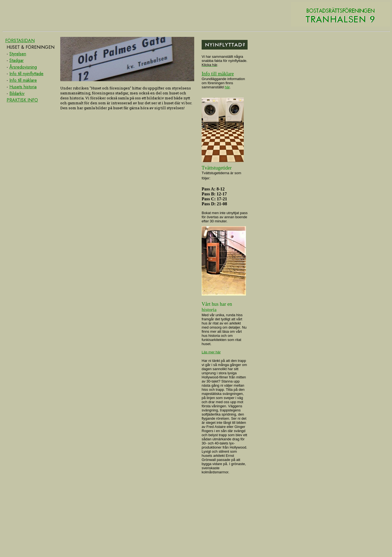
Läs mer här (211, 352)
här (227, 87)
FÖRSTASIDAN (20, 41)
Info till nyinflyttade (26, 74)
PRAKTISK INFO (22, 100)
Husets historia (23, 87)
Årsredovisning (23, 67)
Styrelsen (18, 54)
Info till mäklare (23, 80)
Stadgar (17, 60)
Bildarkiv (17, 93)
